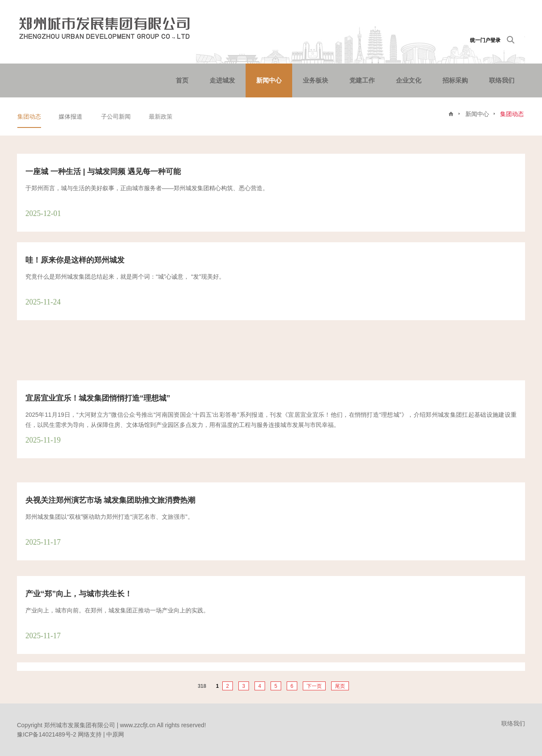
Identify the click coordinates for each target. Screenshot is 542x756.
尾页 (340, 686)
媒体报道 (72, 116)
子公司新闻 (118, 116)
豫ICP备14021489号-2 (47, 734)
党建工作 (362, 80)
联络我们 (502, 80)
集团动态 (30, 116)
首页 (182, 80)
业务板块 (315, 80)
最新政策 (163, 116)
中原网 (115, 734)
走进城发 (222, 80)
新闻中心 (269, 80)
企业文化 (409, 80)
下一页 (314, 686)
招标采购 (455, 80)
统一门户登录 (485, 40)
